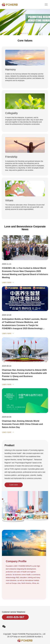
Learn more (14, 485)
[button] (21, 33)
